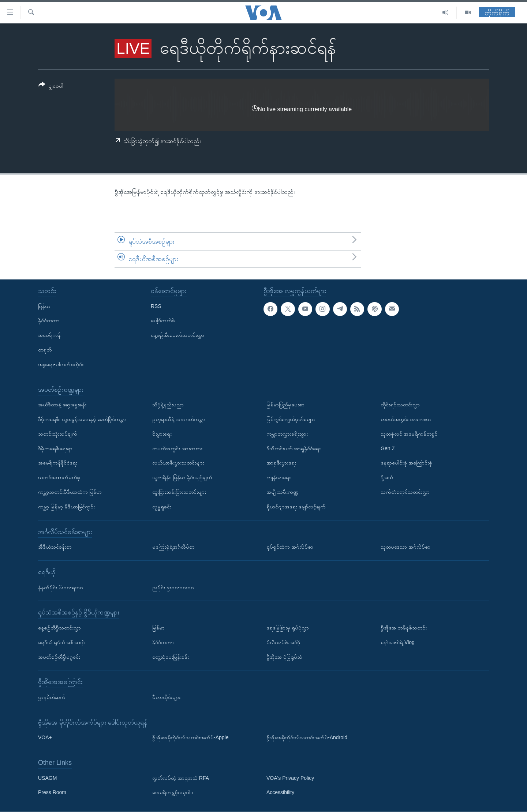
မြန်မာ (44, 306)
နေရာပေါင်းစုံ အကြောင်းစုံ (406, 463)
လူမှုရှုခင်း (162, 507)
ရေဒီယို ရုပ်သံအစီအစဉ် (61, 642)
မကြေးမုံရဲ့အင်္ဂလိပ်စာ (173, 547)
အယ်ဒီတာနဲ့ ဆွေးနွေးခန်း (62, 405)
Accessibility (280, 793)
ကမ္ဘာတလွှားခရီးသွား (287, 434)
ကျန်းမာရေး (279, 477)
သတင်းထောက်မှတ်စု (59, 477)
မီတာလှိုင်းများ (166, 697)
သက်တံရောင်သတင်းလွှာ (405, 492)
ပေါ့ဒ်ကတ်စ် (163, 321)
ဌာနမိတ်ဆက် (52, 697)
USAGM (47, 778)
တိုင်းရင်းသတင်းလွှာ (400, 405)
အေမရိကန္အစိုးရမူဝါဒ (173, 793)
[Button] (51, 87)
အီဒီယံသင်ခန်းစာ (55, 547)
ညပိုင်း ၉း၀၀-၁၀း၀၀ (173, 587)
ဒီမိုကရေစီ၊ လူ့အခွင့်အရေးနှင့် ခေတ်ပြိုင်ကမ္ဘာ (82, 419)
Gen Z (388, 448)
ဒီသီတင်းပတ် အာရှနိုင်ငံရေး (294, 448)
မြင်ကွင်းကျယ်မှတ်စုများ (291, 419)
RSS (156, 306)
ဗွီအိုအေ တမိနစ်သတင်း (404, 628)
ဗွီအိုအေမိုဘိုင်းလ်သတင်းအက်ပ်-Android (307, 738)
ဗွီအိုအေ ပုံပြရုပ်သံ (284, 657)
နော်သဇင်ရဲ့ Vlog (398, 642)
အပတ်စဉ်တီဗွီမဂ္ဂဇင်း (59, 657)
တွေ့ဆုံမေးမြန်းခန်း (171, 657)
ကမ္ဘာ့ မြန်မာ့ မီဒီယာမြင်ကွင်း (66, 507)
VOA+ (45, 738)
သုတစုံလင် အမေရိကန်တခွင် (409, 434)
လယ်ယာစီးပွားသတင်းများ (178, 463)
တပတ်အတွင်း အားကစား (177, 448)
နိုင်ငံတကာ (49, 321)
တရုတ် (45, 350)
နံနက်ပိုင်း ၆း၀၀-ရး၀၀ (61, 587)
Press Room (52, 793)
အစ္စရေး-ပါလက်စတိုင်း (61, 364)
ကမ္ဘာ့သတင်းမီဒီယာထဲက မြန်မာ (70, 492)
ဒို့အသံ (387, 477)
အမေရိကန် (49, 335)
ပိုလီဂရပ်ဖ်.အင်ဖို (283, 642)
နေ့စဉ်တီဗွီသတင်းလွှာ (59, 628)
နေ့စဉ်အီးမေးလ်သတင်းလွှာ (177, 335)
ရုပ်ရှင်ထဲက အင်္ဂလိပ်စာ (290, 547)
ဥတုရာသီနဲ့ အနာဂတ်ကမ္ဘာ (179, 419)
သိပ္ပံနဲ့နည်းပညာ (168, 405)
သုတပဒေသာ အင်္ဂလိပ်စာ (405, 547)
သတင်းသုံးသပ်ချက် (58, 434)
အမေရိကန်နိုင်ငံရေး (58, 463)
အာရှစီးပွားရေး (281, 463)
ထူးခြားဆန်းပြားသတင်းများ (179, 492)
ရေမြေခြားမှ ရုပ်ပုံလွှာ (288, 628)
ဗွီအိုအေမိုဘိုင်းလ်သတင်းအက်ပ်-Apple (190, 738)
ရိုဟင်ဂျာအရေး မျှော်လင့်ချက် (296, 507)
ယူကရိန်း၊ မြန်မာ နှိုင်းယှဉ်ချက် (182, 477)
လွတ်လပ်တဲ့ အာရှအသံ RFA (181, 778)
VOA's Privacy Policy (290, 778)
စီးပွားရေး (162, 434)
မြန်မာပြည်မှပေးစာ (285, 405)
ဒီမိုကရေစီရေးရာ (55, 448)
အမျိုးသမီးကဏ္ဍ (283, 492)
